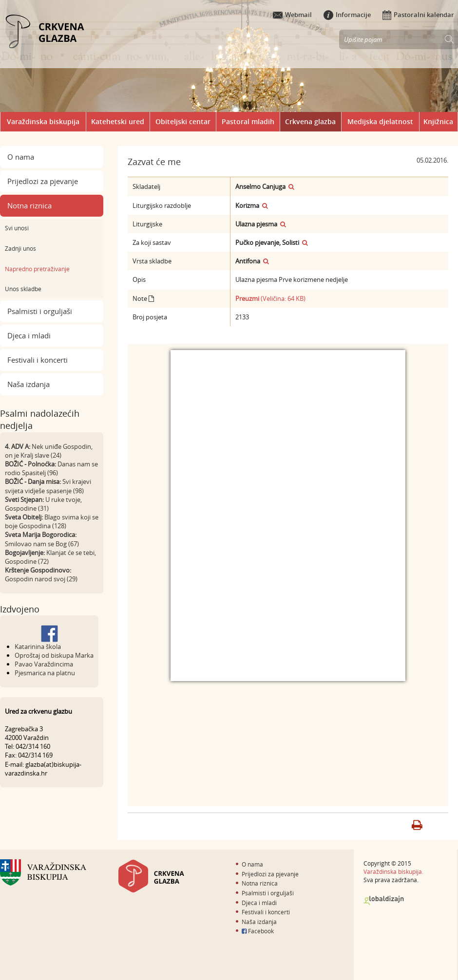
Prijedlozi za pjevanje (43, 181)
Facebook (258, 931)
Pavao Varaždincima (44, 664)
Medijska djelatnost (380, 121)
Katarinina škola (38, 647)
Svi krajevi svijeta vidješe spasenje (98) (48, 486)
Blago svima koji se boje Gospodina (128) (52, 521)
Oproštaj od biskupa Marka (54, 655)
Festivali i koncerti (38, 360)
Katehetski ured (118, 121)
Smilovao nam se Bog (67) (42, 544)
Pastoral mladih (248, 121)
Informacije (347, 15)
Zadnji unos (20, 248)
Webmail (292, 15)
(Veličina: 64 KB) (270, 298)
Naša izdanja (29, 384)
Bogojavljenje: (25, 553)
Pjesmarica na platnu (45, 673)
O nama (21, 157)
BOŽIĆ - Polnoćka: (30, 464)
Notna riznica (29, 205)
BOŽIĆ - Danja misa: (33, 481)
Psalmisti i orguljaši (40, 311)
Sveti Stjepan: (24, 499)
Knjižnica (438, 121)
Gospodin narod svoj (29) (41, 579)
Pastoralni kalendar (418, 15)
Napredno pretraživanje (37, 269)
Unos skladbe (23, 289)
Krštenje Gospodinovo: (38, 570)
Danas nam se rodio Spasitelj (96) (51, 468)
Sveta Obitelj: (24, 517)
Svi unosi (17, 228)
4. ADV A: (18, 446)
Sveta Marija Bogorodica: (41, 535)
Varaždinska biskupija (43, 121)
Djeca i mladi (29, 335)
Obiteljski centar (183, 121)
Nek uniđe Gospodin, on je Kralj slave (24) (49, 451)
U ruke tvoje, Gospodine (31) (43, 504)
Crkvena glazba (310, 121)
